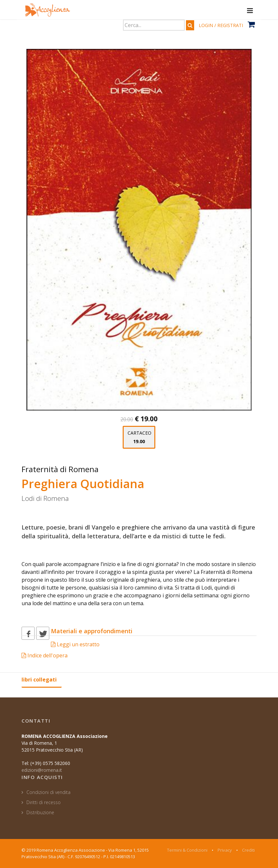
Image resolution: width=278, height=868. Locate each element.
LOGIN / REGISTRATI (221, 25)
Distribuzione (40, 812)
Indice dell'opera (45, 655)
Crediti (248, 850)
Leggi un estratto (75, 644)
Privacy (225, 850)
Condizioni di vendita (48, 792)
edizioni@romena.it (42, 770)
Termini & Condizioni (187, 850)
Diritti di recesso (44, 802)
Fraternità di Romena (60, 469)
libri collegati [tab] (39, 680)
